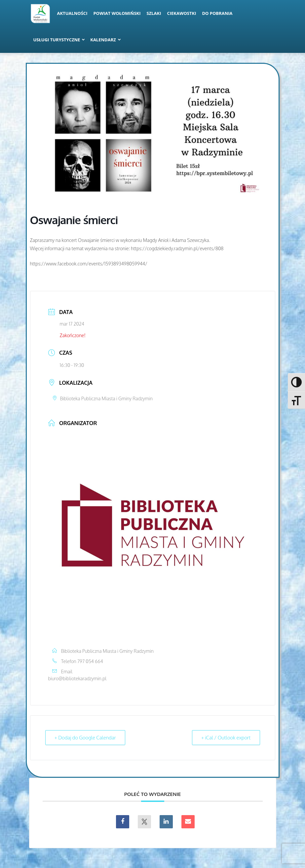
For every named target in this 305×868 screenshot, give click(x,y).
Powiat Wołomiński (117, 13)
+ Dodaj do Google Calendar (86, 738)
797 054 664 (90, 661)
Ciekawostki (181, 13)
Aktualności (72, 13)
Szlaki (154, 13)
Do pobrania (217, 13)
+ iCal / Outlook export (225, 738)
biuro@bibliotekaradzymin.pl (77, 678)
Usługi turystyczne (59, 40)
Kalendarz (106, 40)
